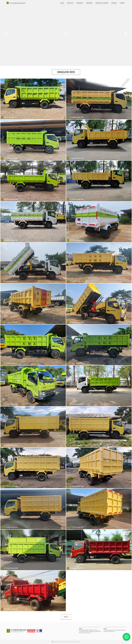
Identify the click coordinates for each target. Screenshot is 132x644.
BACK (66, 617)
